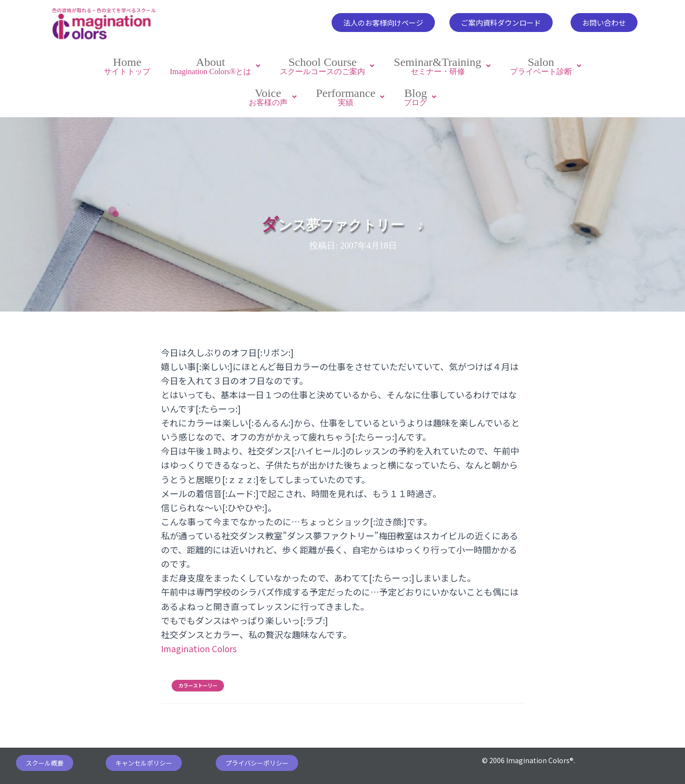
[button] (383, 23)
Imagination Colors (199, 644)
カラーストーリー (198, 682)
